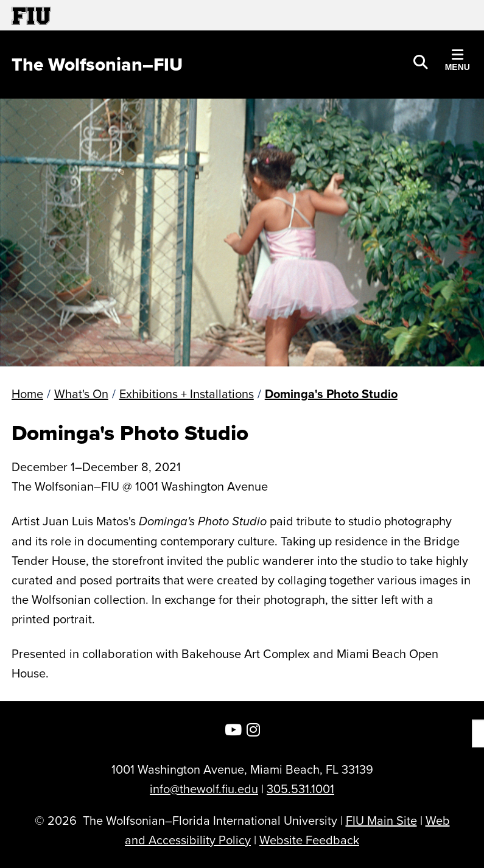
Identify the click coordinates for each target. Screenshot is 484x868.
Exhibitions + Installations (187, 394)
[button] (421, 61)
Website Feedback (309, 840)
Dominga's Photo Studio (331, 394)
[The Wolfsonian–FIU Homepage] (97, 65)
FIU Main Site (381, 820)
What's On (81, 394)
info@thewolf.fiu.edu (204, 789)
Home (27, 394)
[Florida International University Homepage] (127, 15)
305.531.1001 (300, 789)
